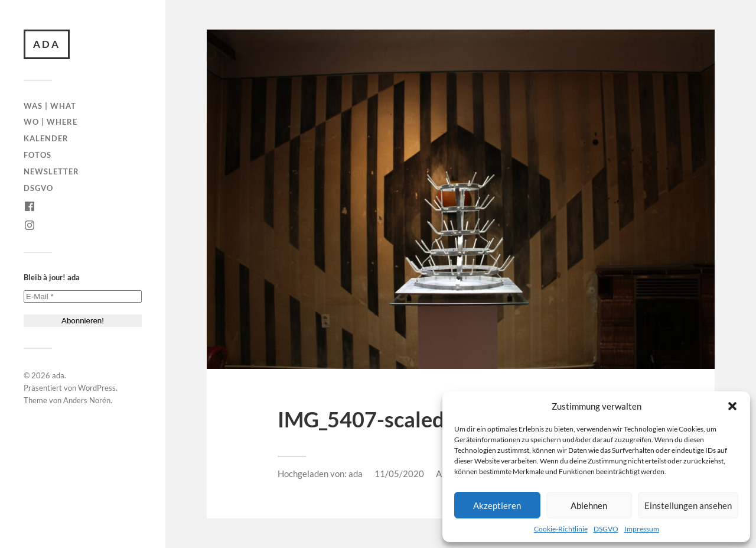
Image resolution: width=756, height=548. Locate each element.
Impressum (642, 529)
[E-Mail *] (83, 296)
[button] (732, 406)
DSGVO (606, 529)
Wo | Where (50, 122)
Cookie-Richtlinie (561, 529)
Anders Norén (87, 400)
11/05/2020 (399, 474)
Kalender (46, 138)
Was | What (50, 106)
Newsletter (51, 171)
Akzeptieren (497, 505)
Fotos (38, 155)
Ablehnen (589, 505)
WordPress (97, 388)
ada (47, 44)
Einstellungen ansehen (688, 505)
